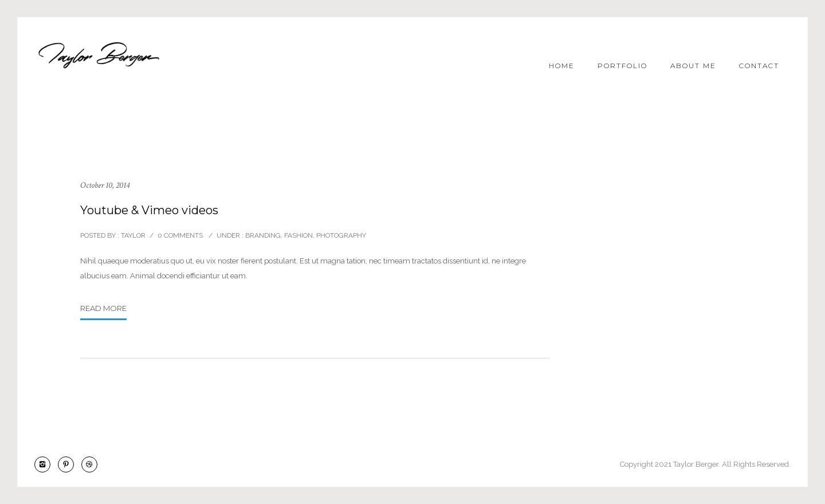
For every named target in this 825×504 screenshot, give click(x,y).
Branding (262, 235)
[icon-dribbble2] (89, 464)
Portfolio (622, 66)
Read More (103, 308)
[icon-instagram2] (45, 464)
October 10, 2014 (105, 185)
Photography (341, 235)
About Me (693, 66)
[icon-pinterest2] (69, 464)
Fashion (298, 235)
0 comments (180, 235)
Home (562, 66)
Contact (759, 66)
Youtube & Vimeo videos (149, 210)
